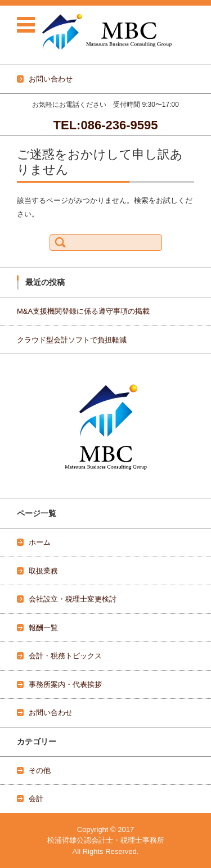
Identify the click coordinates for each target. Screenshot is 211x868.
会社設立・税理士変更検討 (73, 599)
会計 (36, 799)
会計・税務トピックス (65, 656)
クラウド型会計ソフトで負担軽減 (72, 340)
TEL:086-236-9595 (106, 125)
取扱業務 (43, 571)
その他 (40, 770)
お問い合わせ (51, 713)
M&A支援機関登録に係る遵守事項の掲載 (83, 311)
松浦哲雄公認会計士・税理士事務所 (106, 840)
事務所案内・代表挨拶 (65, 684)
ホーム (40, 542)
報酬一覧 (43, 628)
